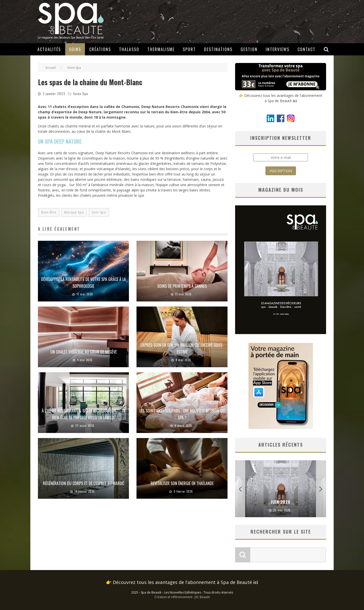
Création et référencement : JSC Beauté (182, 597)
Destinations (218, 49)
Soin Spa (99, 212)
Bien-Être (49, 212)
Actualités (49, 49)
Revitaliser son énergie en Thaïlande (182, 483)
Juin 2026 (281, 502)
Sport (189, 49)
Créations (100, 49)
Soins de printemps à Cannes (182, 286)
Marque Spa (74, 212)
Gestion (249, 49)
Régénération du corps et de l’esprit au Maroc (84, 483)
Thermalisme (161, 49)
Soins (75, 49)
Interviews (278, 49)
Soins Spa (81, 94)
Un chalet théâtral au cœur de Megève (84, 352)
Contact (306, 49)
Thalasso (129, 49)
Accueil (51, 68)
